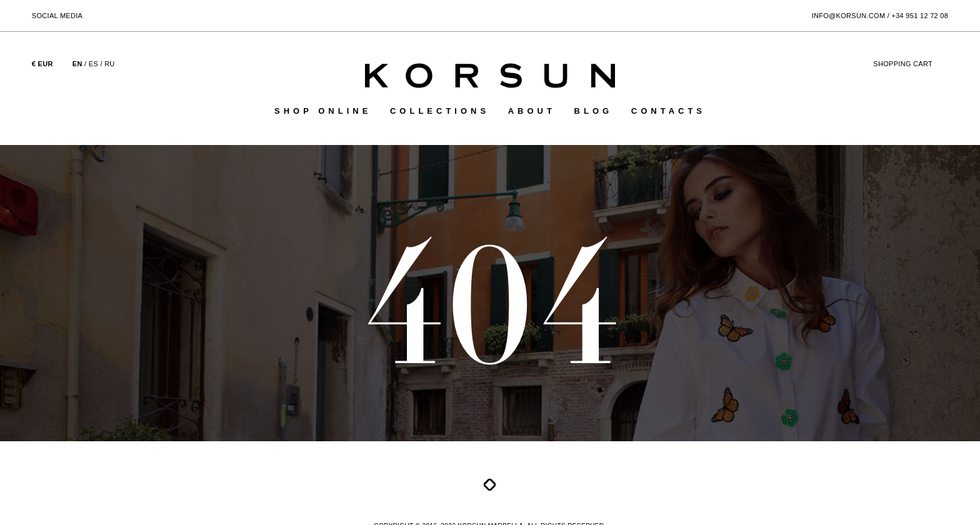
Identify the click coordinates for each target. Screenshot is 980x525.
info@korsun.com (849, 16)
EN (77, 64)
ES (93, 64)
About (532, 111)
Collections (440, 111)
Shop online (323, 111)
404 (490, 302)
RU (110, 64)
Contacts (668, 111)
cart (911, 64)
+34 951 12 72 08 (920, 16)
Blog (594, 111)
